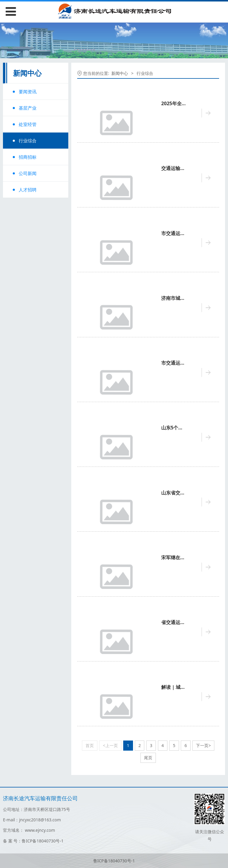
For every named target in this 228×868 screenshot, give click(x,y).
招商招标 (28, 157)
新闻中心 (120, 73)
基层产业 (28, 108)
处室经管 (28, 124)
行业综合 (28, 141)
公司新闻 (28, 173)
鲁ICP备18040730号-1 (114, 861)
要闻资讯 (28, 92)
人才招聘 (28, 190)
